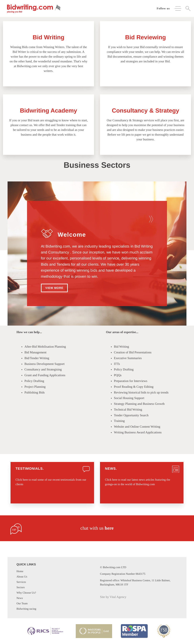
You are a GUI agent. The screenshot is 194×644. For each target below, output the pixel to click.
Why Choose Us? (26, 593)
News (20, 598)
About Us (22, 577)
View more (54, 288)
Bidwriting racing (26, 609)
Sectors (21, 588)
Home (20, 571)
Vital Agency (118, 597)
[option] (97, 258)
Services (21, 582)
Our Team (22, 604)
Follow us (163, 9)
